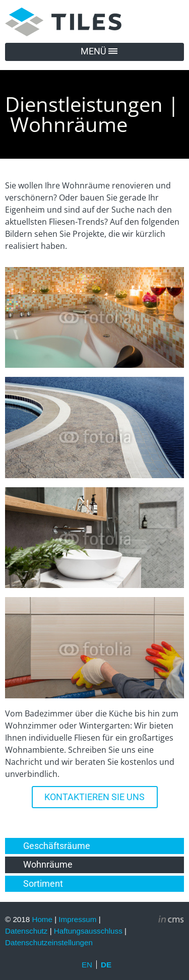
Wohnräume (48, 865)
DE (106, 965)
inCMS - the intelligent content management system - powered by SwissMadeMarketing (171, 921)
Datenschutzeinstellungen (49, 942)
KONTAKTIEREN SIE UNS (94, 797)
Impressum (77, 919)
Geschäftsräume (57, 846)
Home (42, 919)
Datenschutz (26, 931)
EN (87, 965)
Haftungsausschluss (88, 931)
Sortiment (43, 884)
